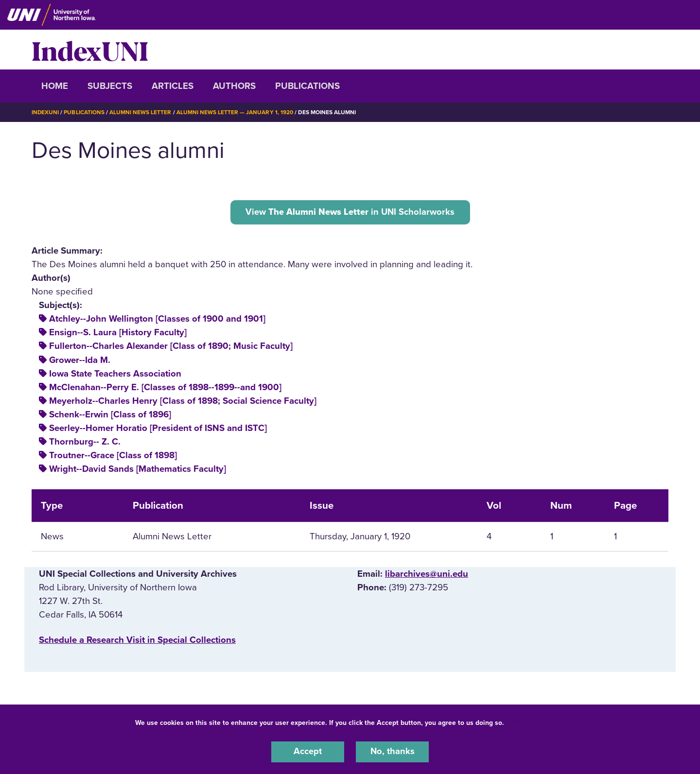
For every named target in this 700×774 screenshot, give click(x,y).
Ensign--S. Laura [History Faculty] (118, 333)
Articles (173, 86)
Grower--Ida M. (80, 360)
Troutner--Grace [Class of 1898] (113, 456)
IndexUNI (90, 50)
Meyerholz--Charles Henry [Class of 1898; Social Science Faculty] (183, 401)
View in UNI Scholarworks (350, 212)
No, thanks (392, 752)
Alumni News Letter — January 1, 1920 (235, 112)
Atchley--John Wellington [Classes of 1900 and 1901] (157, 319)
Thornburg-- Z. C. (85, 442)
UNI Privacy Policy (537, 722)
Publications (307, 86)
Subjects (110, 86)
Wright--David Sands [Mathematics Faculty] (138, 469)
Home (55, 86)
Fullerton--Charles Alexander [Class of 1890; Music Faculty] (171, 346)
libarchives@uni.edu (427, 574)
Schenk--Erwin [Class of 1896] (110, 414)
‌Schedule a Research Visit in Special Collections (137, 640)
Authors (234, 86)
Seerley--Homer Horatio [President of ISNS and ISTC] (158, 428)
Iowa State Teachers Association (115, 374)
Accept (308, 752)
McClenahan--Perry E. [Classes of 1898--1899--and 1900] (165, 387)
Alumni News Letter (141, 112)
